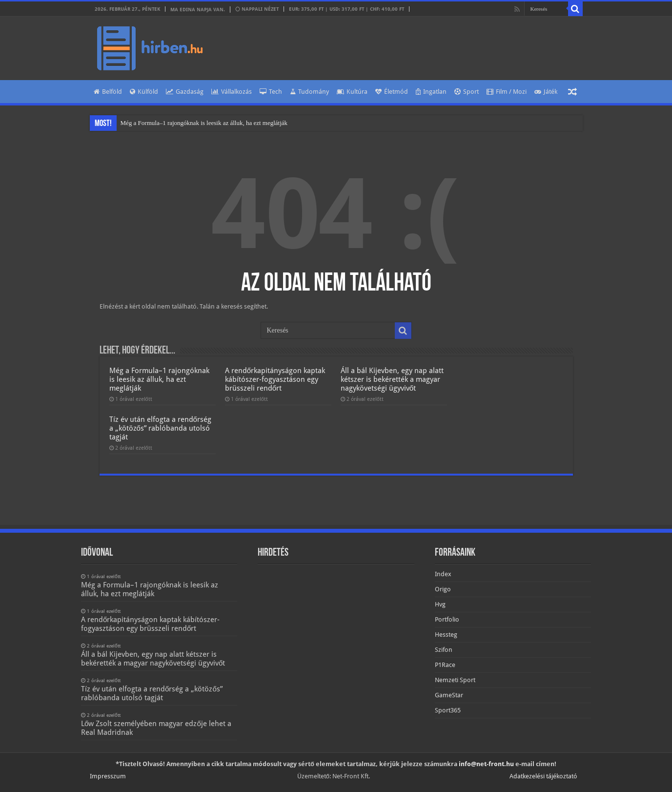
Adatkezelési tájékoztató (543, 776)
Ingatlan (431, 92)
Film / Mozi (507, 92)
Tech (271, 92)
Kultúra (352, 92)
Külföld (144, 92)
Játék (546, 92)
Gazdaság (185, 92)
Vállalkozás (232, 92)
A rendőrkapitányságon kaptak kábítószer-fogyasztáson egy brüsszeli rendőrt (275, 379)
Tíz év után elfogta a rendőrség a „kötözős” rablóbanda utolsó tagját (160, 428)
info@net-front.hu (486, 764)
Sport (467, 92)
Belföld (108, 92)
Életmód (392, 92)
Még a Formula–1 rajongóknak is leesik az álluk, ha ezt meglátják (204, 123)
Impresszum (108, 776)
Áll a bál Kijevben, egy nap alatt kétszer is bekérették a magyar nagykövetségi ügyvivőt (392, 379)
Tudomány (309, 92)
